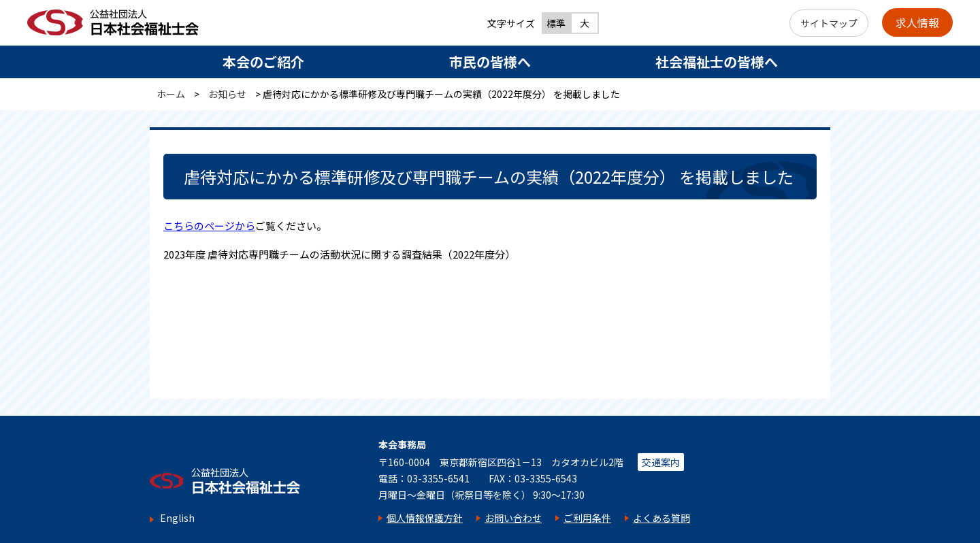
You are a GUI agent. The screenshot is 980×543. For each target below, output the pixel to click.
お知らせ (227, 94)
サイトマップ (829, 23)
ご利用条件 (587, 518)
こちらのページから (209, 226)
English (177, 518)
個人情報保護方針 (425, 518)
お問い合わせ (513, 518)
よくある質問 (661, 518)
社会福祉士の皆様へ (717, 62)
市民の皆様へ (490, 62)
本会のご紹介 (263, 62)
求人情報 (917, 22)
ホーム (171, 94)
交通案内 (661, 462)
